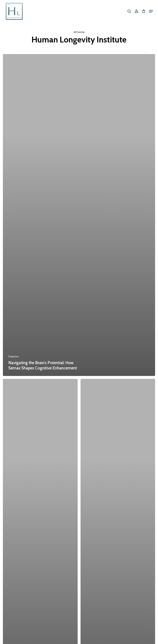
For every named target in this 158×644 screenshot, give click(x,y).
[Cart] (144, 11)
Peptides (14, 357)
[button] (151, 11)
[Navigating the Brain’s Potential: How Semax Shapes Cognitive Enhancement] (79, 215)
